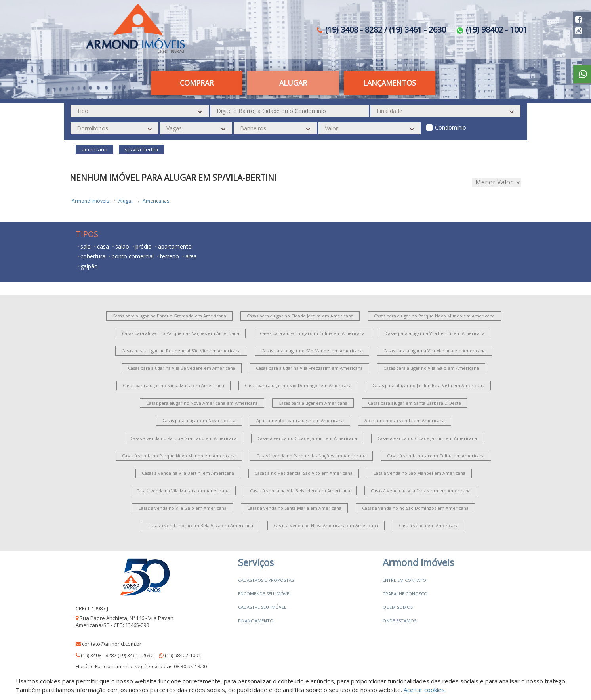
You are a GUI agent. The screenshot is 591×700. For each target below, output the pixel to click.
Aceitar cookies (424, 690)
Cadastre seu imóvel (262, 607)
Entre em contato (404, 580)
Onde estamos (399, 621)
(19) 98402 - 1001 (492, 30)
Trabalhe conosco (405, 594)
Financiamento (256, 621)
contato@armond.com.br (112, 644)
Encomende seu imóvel (265, 594)
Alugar (293, 83)
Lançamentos (390, 83)
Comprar (197, 83)
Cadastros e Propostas (266, 580)
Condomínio (451, 127)
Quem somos (398, 607)
